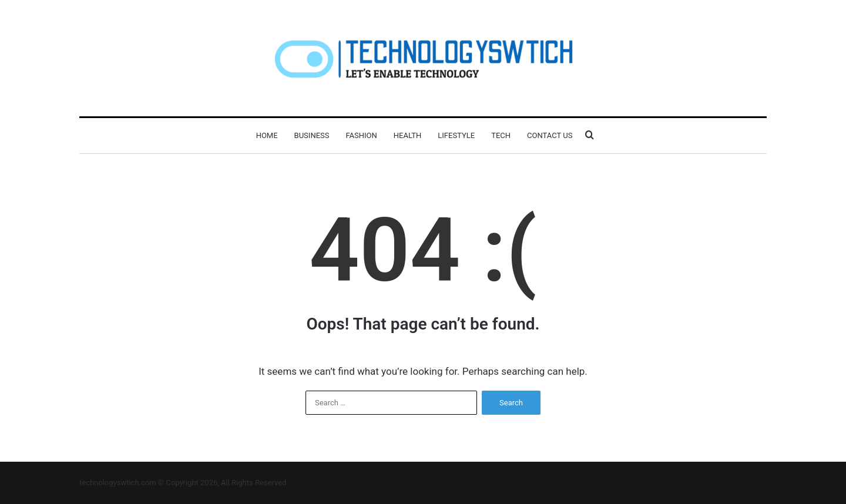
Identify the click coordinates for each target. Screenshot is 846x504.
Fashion (361, 135)
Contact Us (550, 135)
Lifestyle (456, 135)
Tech (501, 135)
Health (407, 135)
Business (312, 135)
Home (267, 135)
